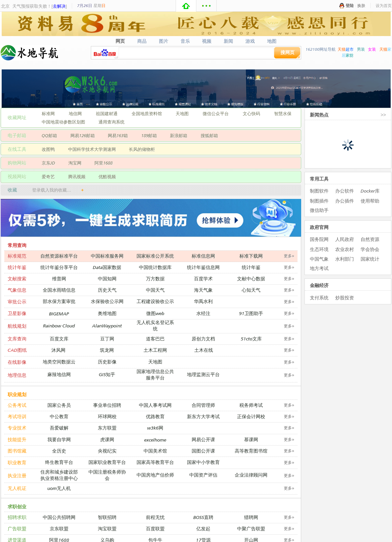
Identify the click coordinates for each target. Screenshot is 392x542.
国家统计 (370, 259)
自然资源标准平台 (59, 256)
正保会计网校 (251, 416)
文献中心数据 (251, 279)
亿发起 (203, 528)
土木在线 (204, 350)
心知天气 (251, 290)
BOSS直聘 (203, 517)
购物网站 (17, 163)
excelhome (155, 440)
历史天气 (107, 290)
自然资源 (370, 239)
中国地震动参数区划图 (63, 122)
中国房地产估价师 (155, 475)
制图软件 (319, 191)
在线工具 (17, 149)
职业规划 (17, 394)
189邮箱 (149, 135)
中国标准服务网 (107, 256)
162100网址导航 (321, 49)
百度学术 (203, 279)
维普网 (59, 279)
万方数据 (155, 279)
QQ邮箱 (49, 135)
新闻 (229, 41)
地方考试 (319, 268)
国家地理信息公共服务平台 (155, 374)
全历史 (59, 451)
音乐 (185, 41)
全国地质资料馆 (147, 113)
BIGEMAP (59, 314)
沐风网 (58, 350)
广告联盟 (17, 528)
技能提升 (17, 439)
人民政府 (345, 239)
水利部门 (345, 259)
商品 (142, 41)
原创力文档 (203, 339)
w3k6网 (155, 428)
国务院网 (319, 239)
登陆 (350, 6)
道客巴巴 (155, 339)
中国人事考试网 (155, 405)
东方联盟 (107, 428)
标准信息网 (203, 256)
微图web (155, 313)
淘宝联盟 (107, 528)
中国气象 (319, 259)
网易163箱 (118, 135)
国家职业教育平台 (107, 462)
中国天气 (155, 290)
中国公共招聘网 (59, 517)
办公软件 (345, 191)
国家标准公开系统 (155, 256)
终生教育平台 (59, 462)
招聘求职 (17, 517)
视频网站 (17, 176)
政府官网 (319, 227)
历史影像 (107, 362)
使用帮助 (370, 201)
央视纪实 (107, 451)
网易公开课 (203, 439)
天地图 (182, 113)
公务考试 (17, 405)
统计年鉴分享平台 (59, 267)
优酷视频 (107, 177)
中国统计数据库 (155, 267)
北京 (5, 6)
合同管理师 (203, 405)
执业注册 (17, 475)
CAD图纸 (17, 350)
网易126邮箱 (83, 135)
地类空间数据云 (59, 362)
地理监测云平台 (203, 374)
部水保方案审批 (59, 301)
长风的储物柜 (142, 149)
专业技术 (17, 428)
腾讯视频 (77, 177)
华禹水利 (203, 301)
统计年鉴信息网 (203, 267)
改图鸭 (48, 149)
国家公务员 (59, 405)
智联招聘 (107, 517)
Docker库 (370, 191)
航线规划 (17, 326)
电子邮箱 (17, 135)
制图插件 (319, 201)
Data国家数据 (107, 267)
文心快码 (251, 113)
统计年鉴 (17, 267)
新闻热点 (319, 115)
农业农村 (345, 249)
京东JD (48, 163)
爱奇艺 (48, 177)
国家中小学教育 (203, 462)
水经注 (203, 313)
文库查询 (17, 339)
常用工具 (319, 179)
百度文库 (59, 339)
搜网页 (287, 52)
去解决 (59, 6)
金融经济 (319, 285)
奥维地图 (107, 313)
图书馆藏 (17, 451)
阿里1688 (104, 163)
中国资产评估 (203, 475)
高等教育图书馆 (251, 451)
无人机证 (17, 488)
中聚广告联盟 (251, 528)
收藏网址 (17, 117)
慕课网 (251, 439)
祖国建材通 (107, 113)
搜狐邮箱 (209, 135)
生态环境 (319, 249)
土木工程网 (155, 350)
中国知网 (107, 279)
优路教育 (155, 416)
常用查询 (17, 245)
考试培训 (17, 416)
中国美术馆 (155, 451)
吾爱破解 (59, 428)
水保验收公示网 (107, 301)
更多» (289, 256)
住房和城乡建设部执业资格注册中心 (59, 475)
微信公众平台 (216, 113)
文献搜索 (17, 279)
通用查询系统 (112, 122)
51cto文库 (251, 339)
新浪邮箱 (179, 135)
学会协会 (370, 249)
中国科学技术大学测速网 (92, 149)
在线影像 (17, 362)
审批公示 (17, 302)
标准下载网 (251, 256)
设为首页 (384, 6)
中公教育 (59, 416)
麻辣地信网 (59, 374)
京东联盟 (59, 528)
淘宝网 (75, 163)
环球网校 (107, 416)
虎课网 (107, 439)
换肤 (361, 6)
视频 (207, 41)
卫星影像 (17, 313)
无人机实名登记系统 (155, 325)
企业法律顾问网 (251, 475)
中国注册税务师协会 (107, 475)
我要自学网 (59, 439)
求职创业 (17, 506)
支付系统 (319, 298)
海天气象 (203, 290)
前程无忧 (155, 517)
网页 (120, 41)
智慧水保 (283, 113)
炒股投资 (345, 298)
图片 (163, 41)
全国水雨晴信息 (59, 290)
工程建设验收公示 (155, 301)
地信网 (75, 113)
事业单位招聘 (107, 405)
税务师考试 (251, 405)
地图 (272, 41)
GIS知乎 (107, 374)
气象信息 (17, 290)
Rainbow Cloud (59, 326)
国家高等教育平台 (155, 462)
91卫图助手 (251, 313)
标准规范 (17, 256)
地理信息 (17, 375)
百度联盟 (155, 528)
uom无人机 (59, 488)
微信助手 (319, 210)
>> (383, 115)
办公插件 (345, 201)
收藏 (12, 190)
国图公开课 (203, 451)
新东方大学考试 (203, 416)
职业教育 (17, 462)
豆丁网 (107, 339)
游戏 (250, 41)
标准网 (48, 113)
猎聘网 (251, 517)
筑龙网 (107, 350)
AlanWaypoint (107, 326)
